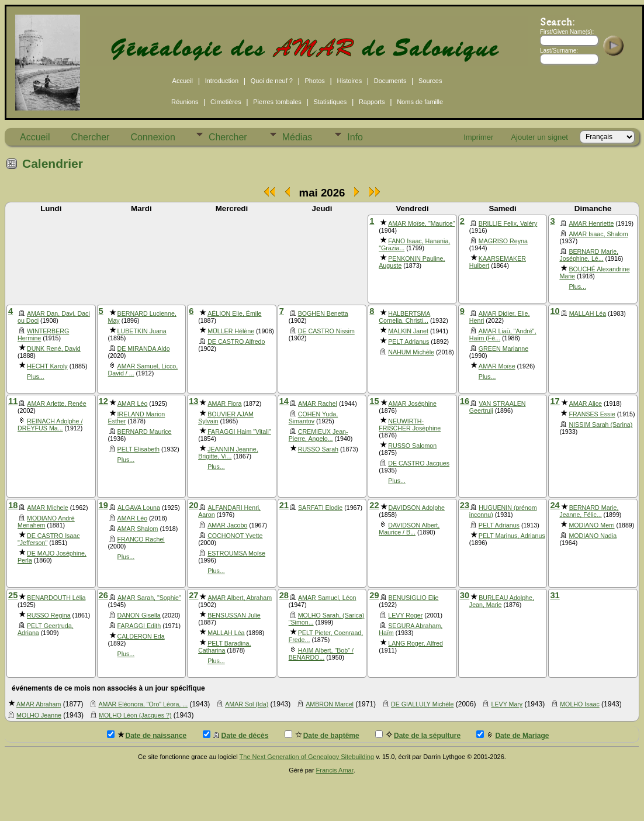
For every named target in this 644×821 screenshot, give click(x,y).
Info (355, 137)
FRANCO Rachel (141, 539)
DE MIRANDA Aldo (144, 349)
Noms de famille (420, 102)
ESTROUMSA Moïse (236, 553)
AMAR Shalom (138, 529)
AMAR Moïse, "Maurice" (421, 223)
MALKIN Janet (408, 331)
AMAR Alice (586, 403)
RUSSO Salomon (412, 446)
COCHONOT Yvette (235, 536)
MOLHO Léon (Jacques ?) (135, 715)
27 (193, 595)
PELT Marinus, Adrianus (512, 536)
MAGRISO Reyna (503, 241)
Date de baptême (322, 735)
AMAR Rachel (318, 403)
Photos (315, 81)
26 (103, 595)
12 (103, 401)
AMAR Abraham (39, 704)
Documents (390, 81)
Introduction (222, 81)
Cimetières (226, 102)
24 (555, 505)
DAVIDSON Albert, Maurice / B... (409, 529)
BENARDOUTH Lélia (56, 598)
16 (465, 401)
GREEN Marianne (503, 349)
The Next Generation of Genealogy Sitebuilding (307, 757)
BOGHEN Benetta (323, 313)
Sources (430, 81)
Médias (297, 137)
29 (374, 595)
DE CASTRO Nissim (326, 331)
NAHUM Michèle (411, 352)
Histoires (349, 81)
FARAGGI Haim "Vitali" (239, 432)
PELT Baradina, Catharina (224, 647)
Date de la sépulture (418, 735)
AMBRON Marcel (330, 704)
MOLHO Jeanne (39, 715)
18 (13, 505)
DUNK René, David (54, 349)
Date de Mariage (513, 735)
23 (465, 505)
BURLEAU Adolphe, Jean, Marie (502, 601)
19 (103, 505)
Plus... (577, 287)
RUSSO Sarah (318, 449)
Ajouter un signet (539, 137)
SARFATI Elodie (320, 508)
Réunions (185, 102)
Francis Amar (335, 770)
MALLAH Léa (588, 313)
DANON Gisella (139, 615)
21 (284, 505)
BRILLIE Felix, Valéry (508, 223)
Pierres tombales (277, 102)
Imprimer (478, 137)
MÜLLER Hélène (231, 331)
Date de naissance (147, 735)
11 (13, 401)
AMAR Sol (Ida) (247, 704)
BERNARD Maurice (145, 432)
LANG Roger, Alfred (416, 643)
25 (13, 595)
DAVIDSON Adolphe (417, 508)
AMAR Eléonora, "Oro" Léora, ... (143, 704)
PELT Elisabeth (139, 449)
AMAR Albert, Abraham (240, 598)
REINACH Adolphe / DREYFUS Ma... (50, 425)
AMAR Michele (47, 508)
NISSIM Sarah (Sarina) (600, 425)
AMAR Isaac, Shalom (598, 234)
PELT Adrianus (408, 341)
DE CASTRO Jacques (419, 463)
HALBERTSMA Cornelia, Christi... (404, 317)
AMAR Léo (133, 403)
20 (193, 505)
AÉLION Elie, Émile (234, 313)
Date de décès (236, 735)
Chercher (91, 137)
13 (193, 401)
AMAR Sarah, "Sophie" (149, 598)
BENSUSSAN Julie (234, 615)
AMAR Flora (224, 403)
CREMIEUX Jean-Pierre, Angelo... (318, 435)
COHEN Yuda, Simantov (314, 418)
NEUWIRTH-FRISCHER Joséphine (410, 425)
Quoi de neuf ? (272, 81)
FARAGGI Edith (139, 626)
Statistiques (330, 102)
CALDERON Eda (141, 636)
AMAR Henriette (591, 223)
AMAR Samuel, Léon (327, 598)
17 (555, 401)
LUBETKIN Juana (142, 331)
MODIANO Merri (591, 525)
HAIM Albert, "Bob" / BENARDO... (321, 654)
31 (555, 595)
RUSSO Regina (49, 615)
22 (374, 505)
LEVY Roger (405, 615)
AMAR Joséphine (413, 403)
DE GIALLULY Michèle (422, 704)
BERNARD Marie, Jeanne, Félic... (589, 511)
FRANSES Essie (592, 414)
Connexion (153, 137)
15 (374, 401)
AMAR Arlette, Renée (56, 403)
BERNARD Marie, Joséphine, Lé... (589, 255)
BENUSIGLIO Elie (414, 598)
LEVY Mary (507, 704)
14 (284, 401)
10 (555, 311)
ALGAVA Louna (139, 508)
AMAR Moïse (497, 366)
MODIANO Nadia (593, 536)
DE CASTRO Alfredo (236, 341)
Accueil (183, 81)
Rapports (372, 102)
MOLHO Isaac (580, 704)
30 (465, 595)
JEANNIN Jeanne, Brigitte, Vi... (228, 453)
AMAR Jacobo (227, 525)
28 (284, 595)
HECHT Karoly (47, 366)
